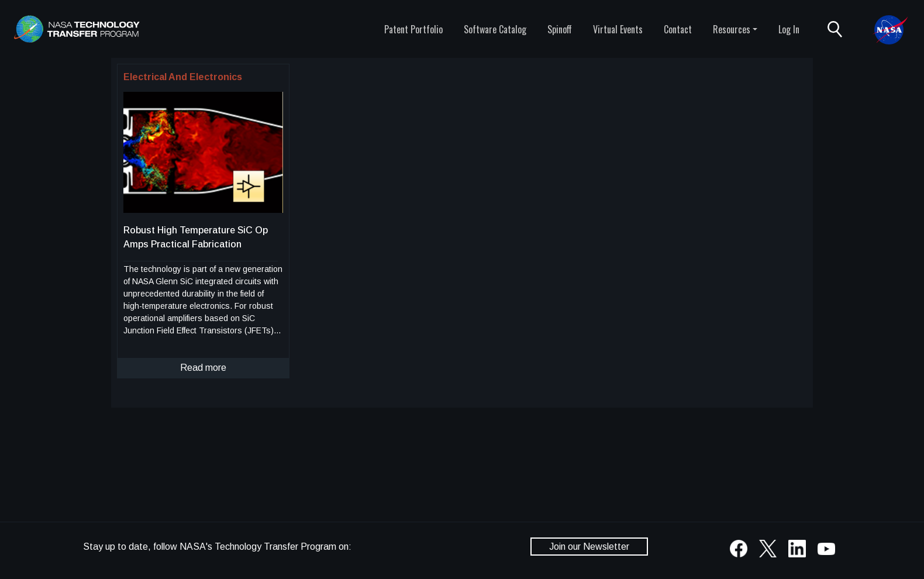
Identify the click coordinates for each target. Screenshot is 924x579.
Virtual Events (618, 29)
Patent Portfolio (413, 29)
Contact (678, 29)
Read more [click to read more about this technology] (203, 368)
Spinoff (560, 29)
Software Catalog (495, 29)
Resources (732, 29)
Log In (789, 29)
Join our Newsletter (589, 547)
